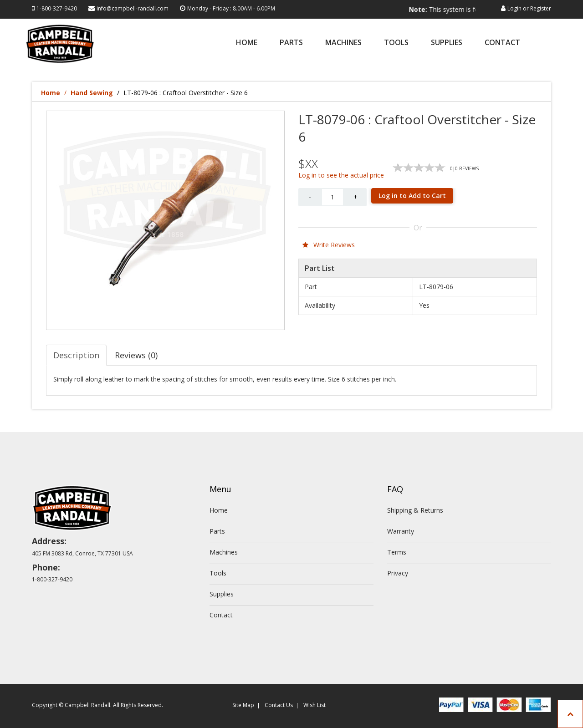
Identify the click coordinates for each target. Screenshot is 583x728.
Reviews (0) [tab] (136, 355)
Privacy (398, 573)
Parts (291, 43)
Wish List (315, 705)
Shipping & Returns (415, 510)
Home (247, 43)
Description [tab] (76, 355)
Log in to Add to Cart (412, 196)
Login (514, 8)
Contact (502, 43)
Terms (397, 552)
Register (541, 8)
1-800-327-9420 (57, 8)
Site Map (243, 705)
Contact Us (279, 705)
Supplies (447, 43)
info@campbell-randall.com (133, 8)
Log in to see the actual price (341, 175)
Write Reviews (329, 245)
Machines (343, 43)
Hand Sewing (92, 93)
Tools (396, 43)
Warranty (401, 531)
